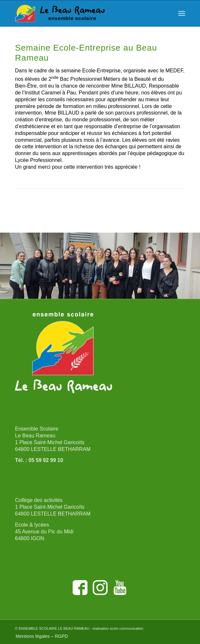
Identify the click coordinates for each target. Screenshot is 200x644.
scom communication (127, 628)
